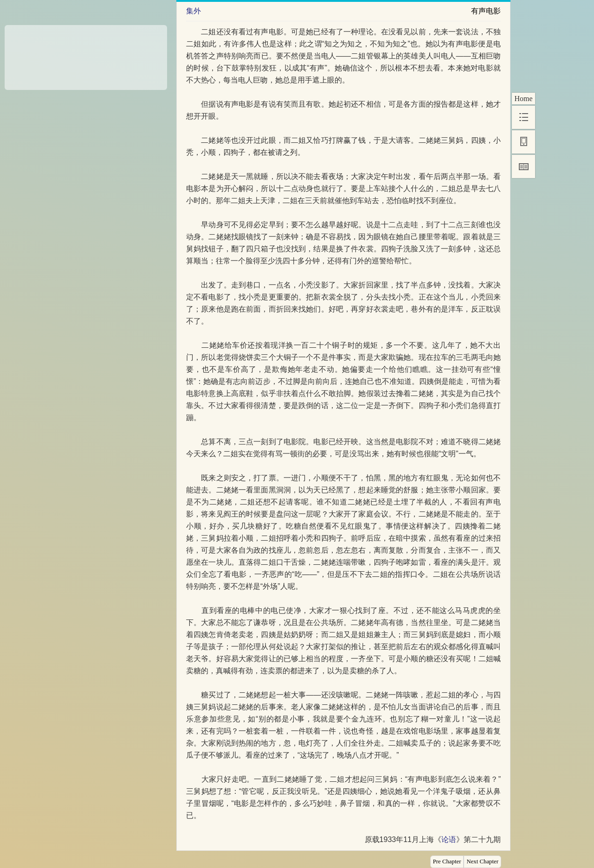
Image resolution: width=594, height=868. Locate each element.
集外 (194, 11)
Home (523, 99)
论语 (449, 839)
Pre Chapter (447, 862)
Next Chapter (482, 862)
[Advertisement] (86, 54)
